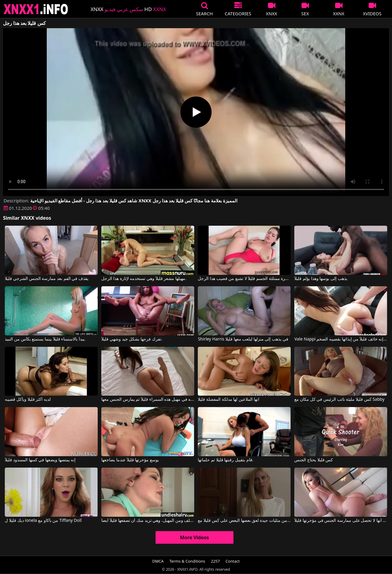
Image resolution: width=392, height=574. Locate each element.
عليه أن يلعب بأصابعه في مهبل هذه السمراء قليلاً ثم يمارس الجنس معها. (148, 400)
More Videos (195, 537)
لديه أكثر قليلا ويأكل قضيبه (28, 400)
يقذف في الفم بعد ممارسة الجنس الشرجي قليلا (46, 279)
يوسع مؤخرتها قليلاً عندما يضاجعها (130, 460)
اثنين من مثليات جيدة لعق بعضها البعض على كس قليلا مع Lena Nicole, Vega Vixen (244, 521)
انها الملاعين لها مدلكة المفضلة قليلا (228, 400)
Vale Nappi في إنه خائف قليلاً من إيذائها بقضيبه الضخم (341, 339)
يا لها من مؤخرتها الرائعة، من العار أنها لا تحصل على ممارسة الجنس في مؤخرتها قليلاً (341, 521)
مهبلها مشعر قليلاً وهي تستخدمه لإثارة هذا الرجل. (144, 279)
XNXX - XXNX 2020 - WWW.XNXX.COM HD (36, 9)
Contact (233, 561)
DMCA (158, 561)
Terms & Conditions (187, 561)
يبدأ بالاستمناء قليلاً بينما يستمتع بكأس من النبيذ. (45, 339)
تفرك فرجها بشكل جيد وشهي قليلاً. (132, 339)
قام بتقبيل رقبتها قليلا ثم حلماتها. (226, 460)
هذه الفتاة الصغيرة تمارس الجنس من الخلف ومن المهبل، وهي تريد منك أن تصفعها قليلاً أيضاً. (148, 521)
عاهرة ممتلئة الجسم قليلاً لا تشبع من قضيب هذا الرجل (244, 279)
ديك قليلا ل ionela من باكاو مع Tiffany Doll (43, 521)
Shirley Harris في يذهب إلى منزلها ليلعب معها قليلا (243, 339)
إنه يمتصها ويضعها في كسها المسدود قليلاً (40, 460)
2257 (215, 561)
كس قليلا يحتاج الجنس (314, 460)
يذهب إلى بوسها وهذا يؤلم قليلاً (321, 279)
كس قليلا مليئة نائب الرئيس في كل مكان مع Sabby (339, 400)
